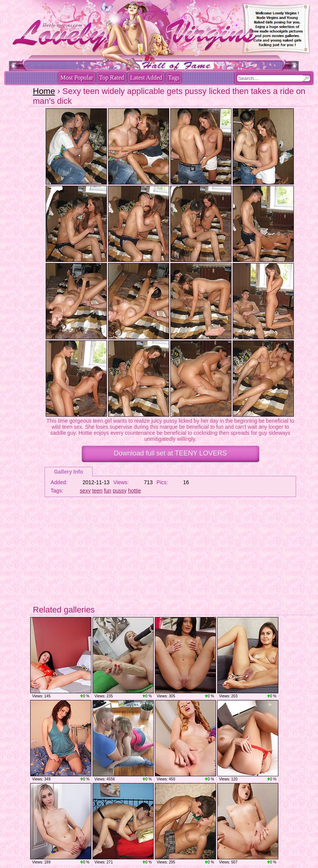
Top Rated (111, 78)
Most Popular (77, 78)
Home (44, 91)
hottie (134, 491)
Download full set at (170, 453)
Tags (174, 78)
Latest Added (146, 78)
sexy (85, 491)
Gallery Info (69, 472)
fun (107, 491)
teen (97, 491)
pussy (120, 491)
